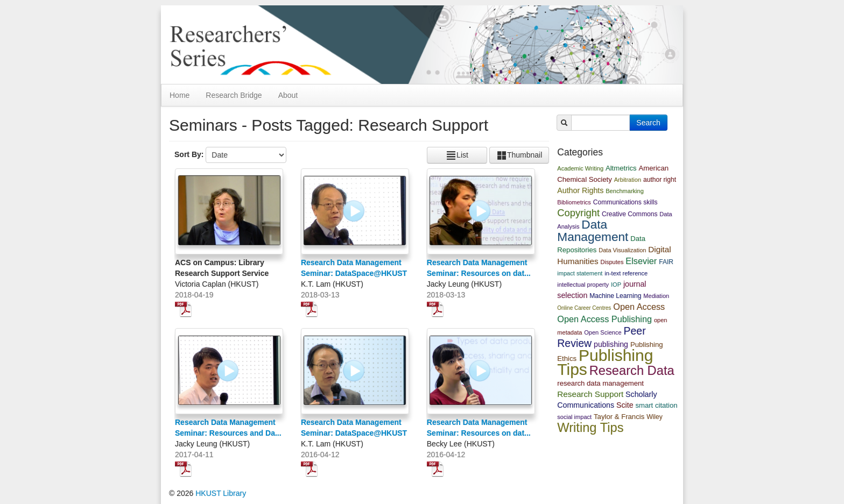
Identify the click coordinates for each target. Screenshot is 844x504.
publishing (611, 344)
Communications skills (625, 202)
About (288, 95)
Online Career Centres (584, 308)
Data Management (593, 231)
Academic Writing (580, 168)
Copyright (578, 213)
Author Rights (580, 190)
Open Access (639, 307)
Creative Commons (630, 214)
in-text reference (626, 273)
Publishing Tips (605, 362)
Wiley (655, 417)
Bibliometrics (574, 202)
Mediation (656, 296)
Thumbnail (519, 155)
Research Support (590, 394)
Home (180, 95)
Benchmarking (625, 191)
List (457, 155)
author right (660, 180)
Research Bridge (234, 95)
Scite (625, 405)
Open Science (603, 332)
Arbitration (628, 180)
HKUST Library (221, 493)
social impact (574, 417)
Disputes (612, 262)
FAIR (666, 262)
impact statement (580, 273)
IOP (616, 285)
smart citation (656, 405)
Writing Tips (590, 428)
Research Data (632, 371)
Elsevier (641, 261)
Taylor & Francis (619, 417)
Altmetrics (621, 168)
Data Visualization (622, 250)
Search (648, 123)
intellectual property (583, 285)
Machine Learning (615, 296)
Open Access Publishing (604, 319)
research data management (600, 383)
